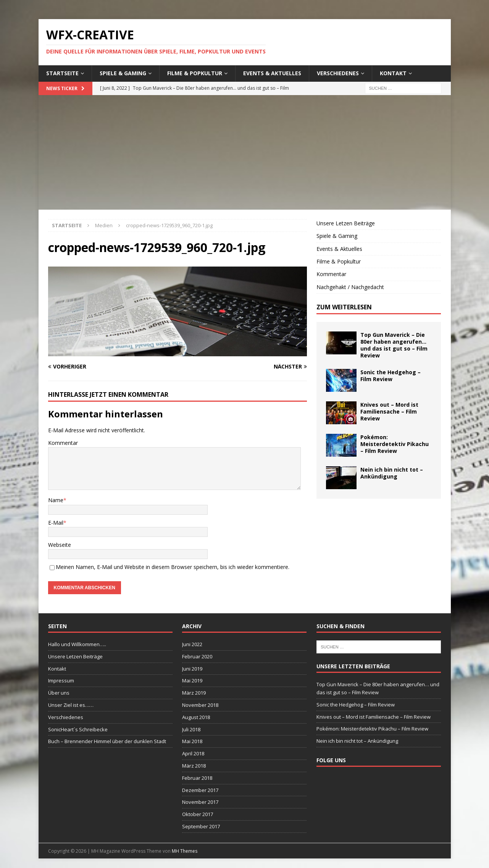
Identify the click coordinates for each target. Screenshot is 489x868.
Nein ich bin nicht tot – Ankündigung (392, 473)
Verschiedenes (338, 73)
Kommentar (63, 443)
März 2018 (194, 766)
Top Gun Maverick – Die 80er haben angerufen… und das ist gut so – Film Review (394, 345)
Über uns (59, 693)
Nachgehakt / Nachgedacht (350, 287)
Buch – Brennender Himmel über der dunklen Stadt (107, 741)
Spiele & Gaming (123, 73)
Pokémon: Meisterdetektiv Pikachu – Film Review (395, 444)
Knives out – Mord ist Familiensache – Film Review (389, 411)
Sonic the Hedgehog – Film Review (391, 376)
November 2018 (200, 705)
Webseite (60, 545)
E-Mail (56, 523)
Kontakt (393, 73)
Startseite (62, 73)
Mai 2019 (192, 680)
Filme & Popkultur (195, 73)
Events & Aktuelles (272, 73)
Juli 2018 (191, 729)
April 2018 (193, 753)
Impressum (61, 680)
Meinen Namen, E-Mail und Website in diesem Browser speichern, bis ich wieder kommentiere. (173, 567)
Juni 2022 (192, 644)
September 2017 (201, 826)
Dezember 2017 (200, 790)
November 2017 (200, 802)
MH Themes (185, 851)
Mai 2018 (192, 741)
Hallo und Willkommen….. (77, 644)
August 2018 (196, 717)
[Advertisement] (245, 152)
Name (56, 500)
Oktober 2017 (198, 814)
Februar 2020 (197, 656)
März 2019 (194, 693)
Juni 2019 (192, 669)
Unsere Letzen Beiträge (346, 223)
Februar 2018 (197, 778)
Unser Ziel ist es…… (71, 705)
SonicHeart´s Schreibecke (78, 729)
